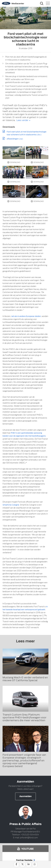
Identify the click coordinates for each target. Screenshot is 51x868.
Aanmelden (25, 796)
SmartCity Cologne (11, 505)
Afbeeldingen (13, 139)
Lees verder (22, 120)
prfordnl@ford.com (29, 838)
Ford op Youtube (26, 860)
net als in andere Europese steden (26, 316)
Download (14, 162)
